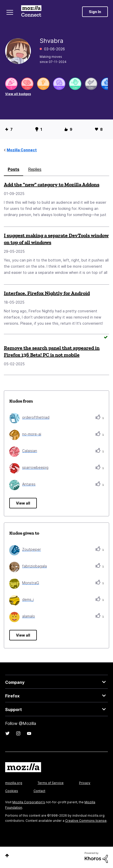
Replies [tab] (35, 169)
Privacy (85, 783)
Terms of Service (51, 783)
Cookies (12, 791)
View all (23, 503)
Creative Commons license (86, 821)
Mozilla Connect (31, 12)
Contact (39, 791)
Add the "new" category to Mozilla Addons (52, 184)
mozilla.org (14, 783)
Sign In (95, 12)
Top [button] (7, 856)
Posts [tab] (14, 169)
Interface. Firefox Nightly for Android (47, 293)
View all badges (18, 94)
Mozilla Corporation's (29, 802)
